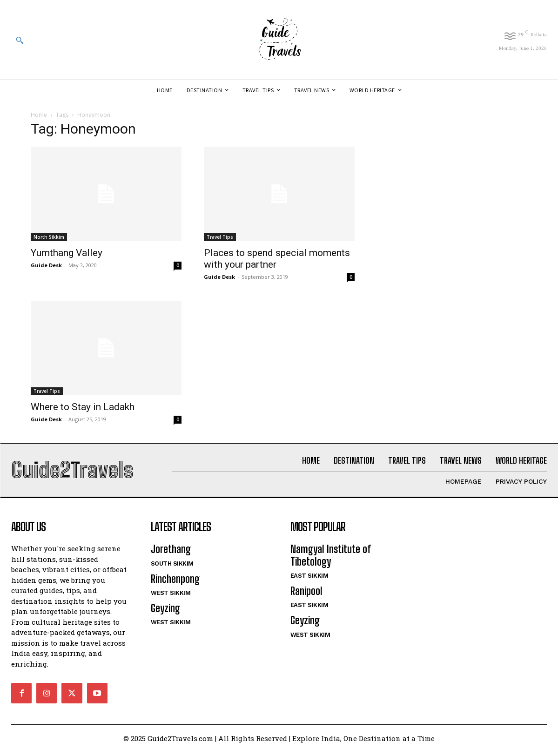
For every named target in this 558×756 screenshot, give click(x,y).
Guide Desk (46, 265)
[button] (20, 40)
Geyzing (165, 612)
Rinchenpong (175, 583)
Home (39, 115)
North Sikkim (49, 237)
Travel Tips (220, 237)
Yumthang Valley (67, 253)
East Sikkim (309, 580)
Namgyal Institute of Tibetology (331, 559)
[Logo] (279, 40)
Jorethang (171, 553)
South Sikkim (172, 567)
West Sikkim (171, 597)
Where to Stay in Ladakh (83, 407)
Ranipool (306, 595)
